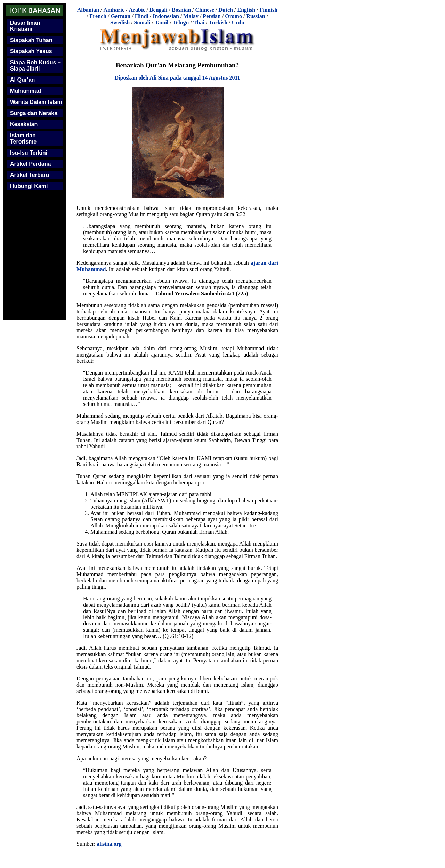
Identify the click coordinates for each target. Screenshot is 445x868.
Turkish (218, 22)
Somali (142, 22)
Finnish (269, 10)
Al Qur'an (22, 80)
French (98, 16)
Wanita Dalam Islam (36, 102)
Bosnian (181, 10)
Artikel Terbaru (30, 175)
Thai (199, 22)
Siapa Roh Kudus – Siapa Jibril (35, 65)
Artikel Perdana (30, 164)
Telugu (181, 22)
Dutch (226, 10)
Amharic (114, 10)
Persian (212, 16)
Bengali (159, 10)
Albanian (88, 10)
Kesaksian (24, 124)
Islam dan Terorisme (23, 138)
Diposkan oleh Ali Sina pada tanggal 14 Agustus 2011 (177, 78)
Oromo (233, 16)
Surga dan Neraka (34, 113)
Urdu (238, 22)
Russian (256, 16)
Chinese (205, 10)
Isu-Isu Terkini (29, 153)
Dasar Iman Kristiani (25, 26)
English (246, 10)
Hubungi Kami (29, 186)
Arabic (137, 10)
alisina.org (109, 844)
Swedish (120, 22)
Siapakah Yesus (31, 51)
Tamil (161, 22)
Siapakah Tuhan (31, 40)
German (120, 16)
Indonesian (166, 16)
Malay (191, 16)
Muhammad (26, 91)
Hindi (142, 16)
